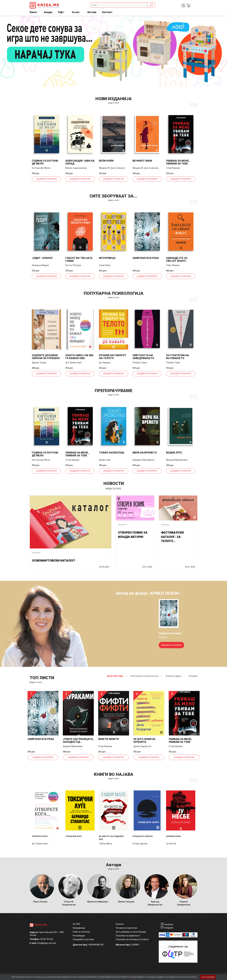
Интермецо (107, 258)
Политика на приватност (128, 936)
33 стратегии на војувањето (177, 357)
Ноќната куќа (173, 836)
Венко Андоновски (76, 168)
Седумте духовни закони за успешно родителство (46, 358)
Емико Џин (105, 460)
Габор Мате (105, 844)
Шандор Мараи (40, 265)
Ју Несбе (171, 844)
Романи (193, 676)
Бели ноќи (106, 161)
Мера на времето (145, 453)
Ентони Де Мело (41, 168)
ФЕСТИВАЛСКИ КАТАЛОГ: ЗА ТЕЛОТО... (172, 537)
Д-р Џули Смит (74, 363)
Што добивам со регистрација (131, 932)
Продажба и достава (83, 939)
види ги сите (114, 103)
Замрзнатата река (146, 258)
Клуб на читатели (81, 932)
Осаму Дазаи (140, 844)
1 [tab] (218, 20)
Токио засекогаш (112, 453)
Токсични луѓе (73, 836)
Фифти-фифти (108, 739)
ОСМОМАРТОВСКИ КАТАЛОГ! (53, 561)
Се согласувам (208, 977)
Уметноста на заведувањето (143, 357)
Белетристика (115, 676)
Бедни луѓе (174, 453)
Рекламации (79, 936)
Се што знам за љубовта (144, 740)
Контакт (107, 12)
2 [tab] (223, 20)
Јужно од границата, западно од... (78, 740)
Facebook (168, 924)
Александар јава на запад (80, 162)
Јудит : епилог (42, 258)
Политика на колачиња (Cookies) (132, 939)
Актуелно (36, 553)
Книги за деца (174, 676)
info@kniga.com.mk (46, 943)
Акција (48, 12)
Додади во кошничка (46, 179)
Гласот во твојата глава (79, 259)
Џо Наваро (105, 363)
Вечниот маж (142, 161)
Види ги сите (36, 682)
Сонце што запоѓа (143, 836)
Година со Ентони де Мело (45, 162)
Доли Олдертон (142, 746)
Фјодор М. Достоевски (112, 168)
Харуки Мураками (73, 746)
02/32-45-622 (47, 939)
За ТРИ (76, 924)
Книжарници (79, 928)
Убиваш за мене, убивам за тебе (178, 162)
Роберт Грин (140, 363)
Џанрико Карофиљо (144, 460)
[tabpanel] (114, 51)
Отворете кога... (41, 836)
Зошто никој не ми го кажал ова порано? (79, 358)
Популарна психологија (144, 676)
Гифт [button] (61, 12)
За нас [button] (76, 12)
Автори (92, 12)
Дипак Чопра (39, 363)
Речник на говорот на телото (113, 357)
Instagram (169, 928)
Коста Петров (73, 265)
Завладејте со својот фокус (177, 259)
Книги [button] (33, 12)
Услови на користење (126, 928)
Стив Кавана (173, 168)
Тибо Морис (173, 265)
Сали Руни (105, 265)
